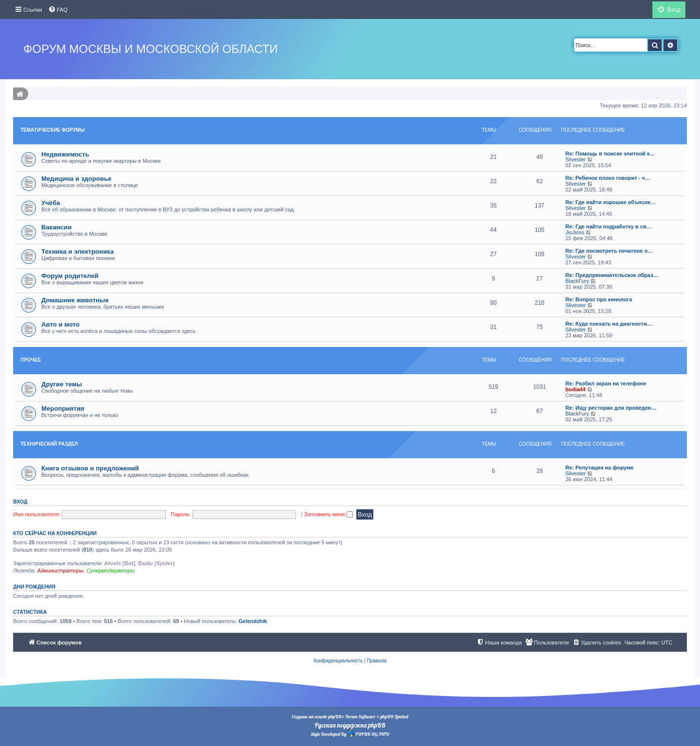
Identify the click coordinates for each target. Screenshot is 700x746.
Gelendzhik (253, 621)
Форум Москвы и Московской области (150, 49)
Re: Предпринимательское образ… (612, 275)
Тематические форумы (52, 130)
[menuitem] (58, 10)
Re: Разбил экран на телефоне (606, 383)
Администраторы (60, 571)
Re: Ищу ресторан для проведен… (611, 408)
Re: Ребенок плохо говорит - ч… (608, 178)
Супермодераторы (111, 571)
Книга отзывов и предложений (90, 468)
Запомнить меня (328, 514)
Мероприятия (63, 408)
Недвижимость (65, 154)
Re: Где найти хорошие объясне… (611, 202)
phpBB (335, 717)
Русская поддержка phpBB (350, 725)
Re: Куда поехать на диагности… (609, 324)
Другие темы (62, 384)
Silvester (576, 159)
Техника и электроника (78, 252)
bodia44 (576, 389)
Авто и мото (61, 324)
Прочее (31, 360)
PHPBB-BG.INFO (368, 733)
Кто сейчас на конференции (55, 533)
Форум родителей (70, 276)
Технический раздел (49, 444)
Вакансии (56, 227)
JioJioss (575, 232)
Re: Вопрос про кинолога (599, 299)
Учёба (51, 203)
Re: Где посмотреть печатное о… (609, 251)
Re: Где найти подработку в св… (609, 226)
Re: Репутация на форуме (599, 468)
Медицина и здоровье (76, 179)
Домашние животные (75, 300)
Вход (20, 502)
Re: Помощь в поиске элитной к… (610, 154)
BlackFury (577, 281)
